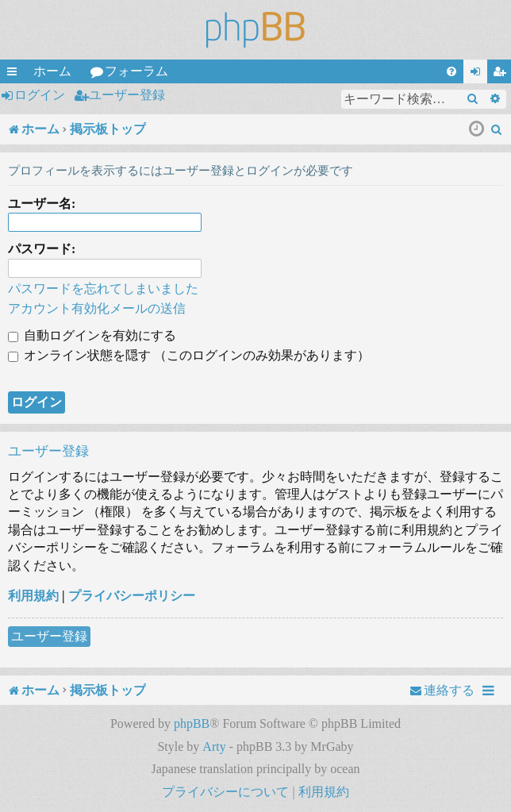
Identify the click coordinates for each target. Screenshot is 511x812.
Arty (214, 747)
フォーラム (136, 71)
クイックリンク (15, 74)
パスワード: (42, 249)
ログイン (40, 95)
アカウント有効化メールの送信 (97, 308)
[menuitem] (451, 71)
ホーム (52, 71)
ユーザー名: (42, 204)
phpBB (192, 723)
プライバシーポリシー (132, 596)
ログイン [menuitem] (478, 74)
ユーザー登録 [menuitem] (502, 74)
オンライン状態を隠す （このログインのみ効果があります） (189, 355)
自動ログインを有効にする (92, 335)
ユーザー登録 (127, 95)
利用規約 (33, 596)
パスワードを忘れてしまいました (103, 289)
